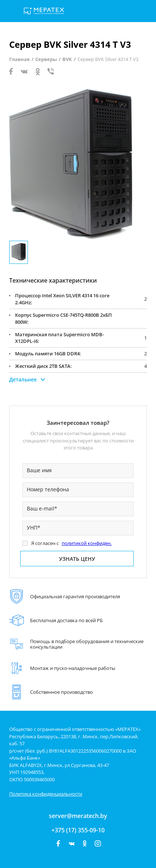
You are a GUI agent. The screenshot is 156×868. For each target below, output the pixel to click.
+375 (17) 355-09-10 (78, 830)
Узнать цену (77, 559)
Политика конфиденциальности (46, 794)
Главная (19, 59)
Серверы (46, 59)
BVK (67, 59)
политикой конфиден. (87, 543)
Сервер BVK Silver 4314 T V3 (108, 59)
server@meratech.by (78, 816)
